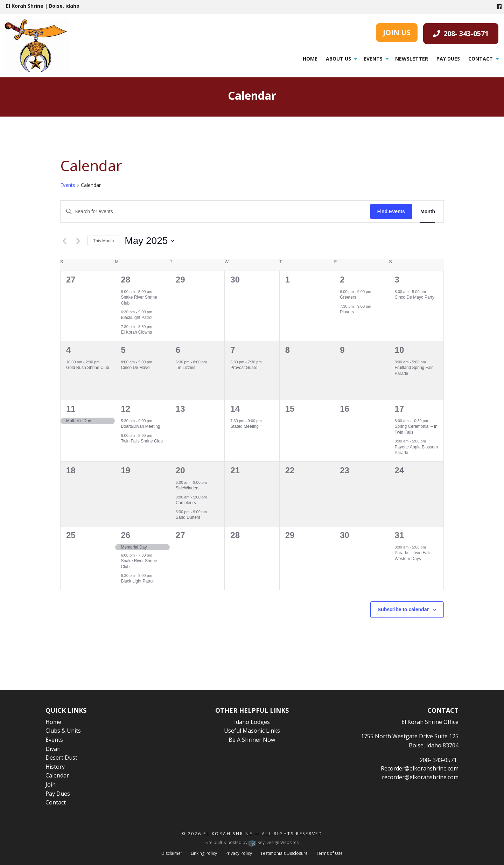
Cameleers (186, 503)
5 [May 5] (123, 350)
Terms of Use (329, 853)
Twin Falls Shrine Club (142, 441)
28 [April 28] (125, 280)
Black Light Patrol (137, 581)
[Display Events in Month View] (428, 212)
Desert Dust (61, 758)
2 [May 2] (342, 280)
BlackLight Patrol (136, 318)
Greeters (348, 297)
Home (310, 59)
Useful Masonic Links (252, 731)
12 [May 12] (125, 409)
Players (347, 312)
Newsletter (412, 59)
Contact (481, 59)
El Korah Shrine (228, 834)
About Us (338, 59)
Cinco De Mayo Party (415, 297)
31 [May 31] (400, 535)
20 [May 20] (180, 470)
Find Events (391, 211)
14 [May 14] (235, 409)
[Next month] (78, 241)
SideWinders (188, 488)
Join (51, 784)
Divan (53, 749)
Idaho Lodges (252, 722)
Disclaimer (172, 853)
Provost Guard (244, 368)
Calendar (57, 775)
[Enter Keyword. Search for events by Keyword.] (215, 212)
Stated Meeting (244, 426)
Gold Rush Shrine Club (88, 368)
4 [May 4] (68, 350)
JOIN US (397, 32)
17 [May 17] (400, 409)
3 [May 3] (397, 280)
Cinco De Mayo (135, 368)
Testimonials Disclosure (284, 853)
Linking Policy (204, 853)
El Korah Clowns (136, 332)
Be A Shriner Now (252, 740)
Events (373, 59)
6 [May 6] (178, 350)
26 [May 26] (125, 535)
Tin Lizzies (185, 368)
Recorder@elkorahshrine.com (420, 768)
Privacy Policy (239, 853)
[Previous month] (64, 241)
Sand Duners (188, 517)
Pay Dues (448, 59)
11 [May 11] (71, 409)
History (55, 767)
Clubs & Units (63, 731)
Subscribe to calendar (403, 609)
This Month (103, 241)
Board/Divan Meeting (140, 426)
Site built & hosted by (252, 842)
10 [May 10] (400, 350)
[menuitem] (310, 59)
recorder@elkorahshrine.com (420, 777)
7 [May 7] (233, 350)
